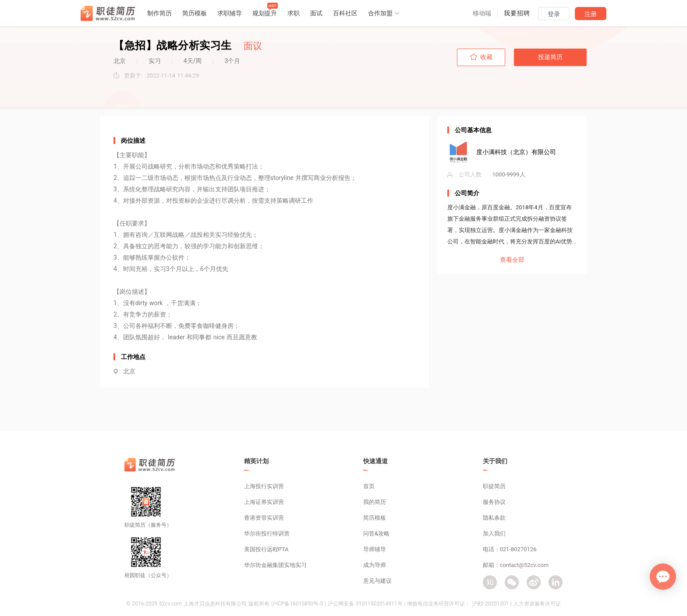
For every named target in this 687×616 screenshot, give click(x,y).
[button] (482, 13)
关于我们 (495, 461)
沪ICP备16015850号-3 (297, 604)
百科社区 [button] (345, 13)
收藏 (481, 57)
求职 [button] (294, 13)
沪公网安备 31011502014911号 (365, 604)
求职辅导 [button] (230, 13)
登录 (554, 14)
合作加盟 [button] (384, 13)
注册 (591, 14)
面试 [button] (316, 13)
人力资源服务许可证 (537, 604)
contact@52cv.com (524, 565)
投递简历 (550, 57)
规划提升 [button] (265, 13)
